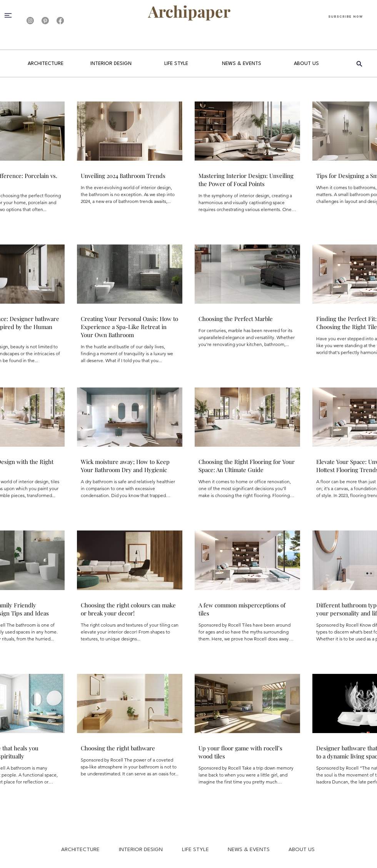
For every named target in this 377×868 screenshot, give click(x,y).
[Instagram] (30, 21)
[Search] (359, 64)
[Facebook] (60, 21)
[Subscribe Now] (345, 17)
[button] (11, 15)
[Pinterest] (45, 21)
